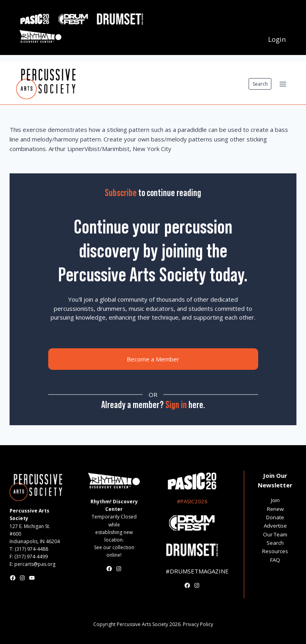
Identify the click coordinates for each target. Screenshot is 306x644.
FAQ (275, 560)
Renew (275, 509)
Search (260, 84)
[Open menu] (283, 84)
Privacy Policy (198, 624)
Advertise (275, 526)
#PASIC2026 (192, 501)
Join (275, 500)
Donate (275, 517)
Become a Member (153, 359)
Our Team (275, 534)
